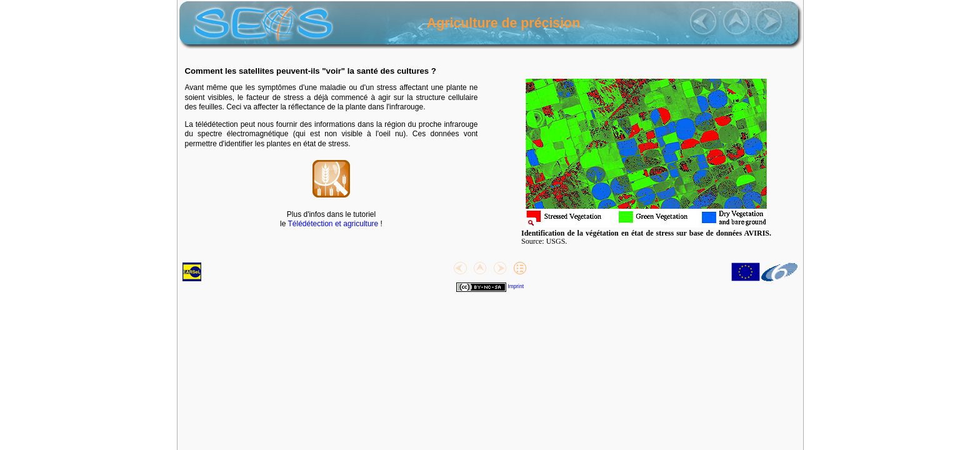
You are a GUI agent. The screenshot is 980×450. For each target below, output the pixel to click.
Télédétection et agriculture (333, 224)
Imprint (516, 286)
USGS (556, 241)
